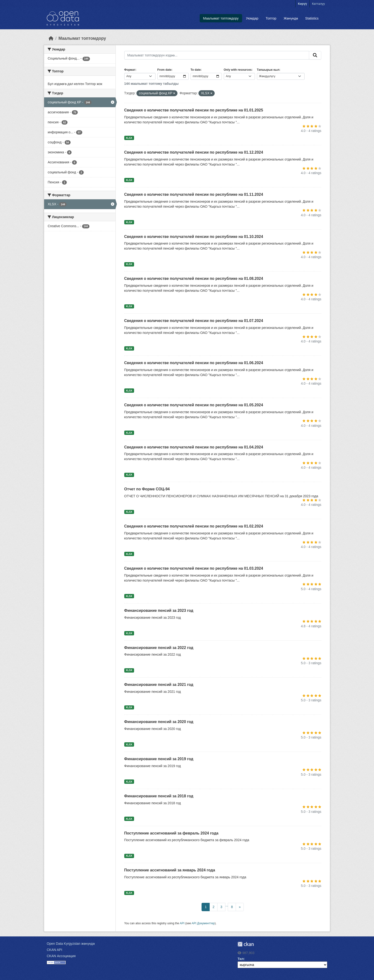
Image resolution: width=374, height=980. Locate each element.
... (227, 905)
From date (164, 70)
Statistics (312, 18)
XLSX (129, 138)
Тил (241, 959)
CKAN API (55, 950)
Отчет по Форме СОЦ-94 (147, 489)
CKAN (246, 944)
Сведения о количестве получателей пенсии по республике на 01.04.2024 (194, 447)
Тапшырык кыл (268, 70)
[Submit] (315, 55)
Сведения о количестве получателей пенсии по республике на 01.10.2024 (194, 237)
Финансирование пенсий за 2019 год (159, 759)
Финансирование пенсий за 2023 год (159, 611)
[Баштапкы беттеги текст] (51, 38)
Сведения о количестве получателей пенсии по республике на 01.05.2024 (194, 405)
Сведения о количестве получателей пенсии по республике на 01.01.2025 (194, 110)
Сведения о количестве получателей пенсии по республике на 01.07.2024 (194, 321)
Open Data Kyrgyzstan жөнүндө (71, 944)
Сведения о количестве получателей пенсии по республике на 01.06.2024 (194, 363)
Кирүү (302, 4)
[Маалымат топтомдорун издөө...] (217, 55)
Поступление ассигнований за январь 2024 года (170, 870)
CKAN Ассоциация (61, 956)
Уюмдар (252, 18)
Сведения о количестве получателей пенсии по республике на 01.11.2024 (194, 194)
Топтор (271, 18)
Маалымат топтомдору (221, 18)
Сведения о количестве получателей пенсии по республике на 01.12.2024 (194, 152)
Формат (130, 70)
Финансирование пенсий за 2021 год (159, 685)
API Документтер (203, 923)
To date (196, 70)
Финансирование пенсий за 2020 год (159, 722)
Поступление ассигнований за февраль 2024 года (171, 833)
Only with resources (238, 70)
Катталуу (318, 4)
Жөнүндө (291, 18)
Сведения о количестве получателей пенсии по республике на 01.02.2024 (194, 526)
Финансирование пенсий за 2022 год (159, 648)
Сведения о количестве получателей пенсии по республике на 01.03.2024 (194, 568)
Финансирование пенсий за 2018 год (159, 796)
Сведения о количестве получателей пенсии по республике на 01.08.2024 (194, 279)
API (182, 923)
